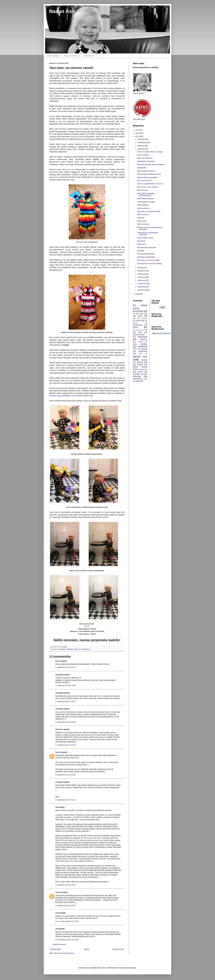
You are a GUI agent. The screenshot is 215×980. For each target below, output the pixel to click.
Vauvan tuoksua (143, 155)
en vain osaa (138, 314)
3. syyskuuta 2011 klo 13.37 (66, 885)
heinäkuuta (142, 271)
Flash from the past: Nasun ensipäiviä (151, 165)
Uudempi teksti (55, 949)
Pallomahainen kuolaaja (146, 202)
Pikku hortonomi (143, 215)
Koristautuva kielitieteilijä (146, 257)
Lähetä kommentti (59, 944)
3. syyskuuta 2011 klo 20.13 (66, 905)
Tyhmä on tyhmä (143, 224)
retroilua (144, 360)
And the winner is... (144, 208)
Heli (57, 807)
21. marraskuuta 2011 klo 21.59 (67, 940)
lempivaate (62, 649)
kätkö (140, 332)
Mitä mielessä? (53, 56)
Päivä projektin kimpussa (146, 171)
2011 (138, 137)
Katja (57, 913)
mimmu (58, 892)
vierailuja (137, 376)
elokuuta (141, 268)
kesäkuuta (141, 274)
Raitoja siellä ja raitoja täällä (147, 177)
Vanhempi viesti (118, 949)
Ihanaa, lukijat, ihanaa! (145, 238)
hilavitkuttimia (138, 325)
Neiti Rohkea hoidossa (145, 199)
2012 (138, 133)
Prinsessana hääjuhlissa (146, 254)
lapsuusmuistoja (139, 335)
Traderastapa (93, 157)
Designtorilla (142, 168)
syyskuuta (141, 149)
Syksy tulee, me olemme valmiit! (149, 211)
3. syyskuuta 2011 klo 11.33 (66, 800)
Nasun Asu (62, 11)
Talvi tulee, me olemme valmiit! (148, 260)
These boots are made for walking (149, 264)
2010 (138, 294)
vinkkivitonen (86, 649)
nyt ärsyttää (142, 349)
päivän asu (77, 649)
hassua (138, 321)
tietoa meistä (140, 367)
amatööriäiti (138, 311)
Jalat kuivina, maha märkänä (147, 187)
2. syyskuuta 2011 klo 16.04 (66, 686)
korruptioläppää (137, 330)
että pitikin (137, 316)
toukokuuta (142, 277)
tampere (140, 365)
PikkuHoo (59, 729)
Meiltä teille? (89, 56)
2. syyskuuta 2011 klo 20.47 (66, 701)
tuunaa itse (143, 369)
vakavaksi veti (138, 374)
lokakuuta (141, 146)
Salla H (58, 752)
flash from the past (140, 318)
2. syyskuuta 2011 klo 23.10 (66, 745)
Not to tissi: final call (144, 181)
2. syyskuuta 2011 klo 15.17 (66, 667)
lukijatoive (144, 339)
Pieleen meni (142, 221)
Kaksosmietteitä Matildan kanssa (149, 174)
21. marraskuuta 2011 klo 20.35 (67, 921)
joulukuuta (141, 139)
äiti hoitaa (136, 381)
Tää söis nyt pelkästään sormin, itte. (150, 184)
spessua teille (142, 362)
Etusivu (87, 949)
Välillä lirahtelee (143, 205)
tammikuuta (142, 290)
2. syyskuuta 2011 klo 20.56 (66, 722)
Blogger (133, 968)
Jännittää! (141, 251)
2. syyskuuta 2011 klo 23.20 (66, 775)
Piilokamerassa (143, 190)
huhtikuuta (141, 280)
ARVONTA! (141, 241)
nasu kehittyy (140, 344)
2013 (138, 130)
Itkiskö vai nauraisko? (145, 158)
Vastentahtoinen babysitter (147, 248)
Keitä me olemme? (72, 56)
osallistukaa (143, 351)
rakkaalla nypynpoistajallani (60, 396)
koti (146, 330)
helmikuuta (142, 287)
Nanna (58, 661)
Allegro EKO (142, 244)
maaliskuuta (142, 284)
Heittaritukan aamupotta (146, 161)
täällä (122, 170)
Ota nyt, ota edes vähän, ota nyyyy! (150, 152)
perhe (141, 354)
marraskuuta (142, 142)
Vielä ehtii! (141, 218)
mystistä (140, 342)
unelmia (140, 372)
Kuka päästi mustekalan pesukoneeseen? (146, 194)
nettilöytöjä (70, 649)
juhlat (135, 327)
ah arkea (140, 305)
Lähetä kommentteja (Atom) (64, 953)
